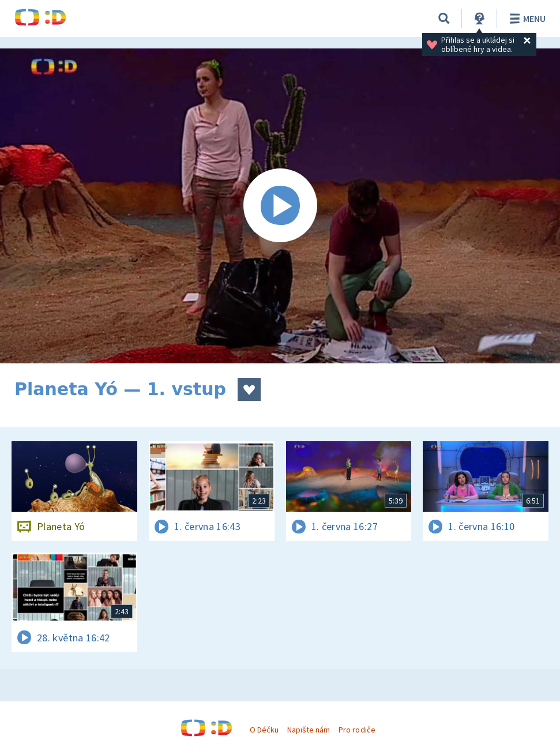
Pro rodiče (357, 730)
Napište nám (309, 730)
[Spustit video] (280, 206)
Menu (526, 18)
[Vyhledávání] (444, 18)
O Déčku (264, 730)
